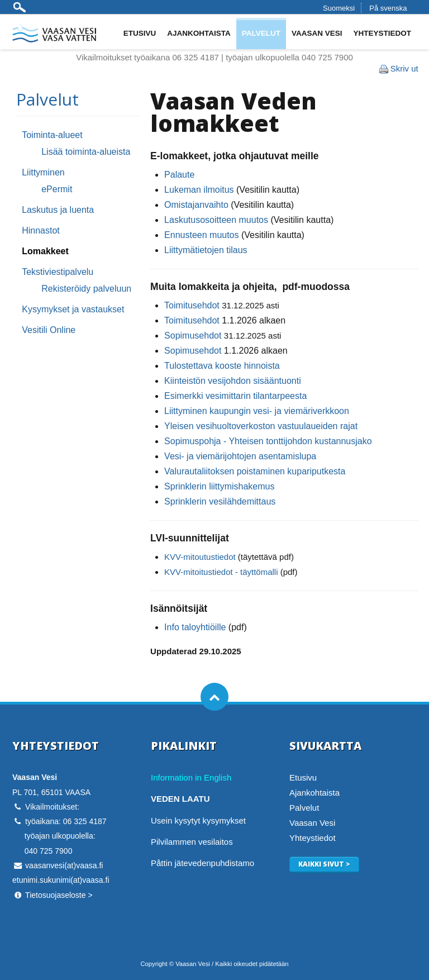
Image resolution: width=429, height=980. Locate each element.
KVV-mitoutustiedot (200, 557)
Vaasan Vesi (317, 33)
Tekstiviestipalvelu (58, 272)
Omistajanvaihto (196, 205)
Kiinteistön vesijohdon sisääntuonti (233, 381)
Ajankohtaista (199, 33)
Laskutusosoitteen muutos (216, 220)
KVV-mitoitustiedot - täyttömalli (221, 572)
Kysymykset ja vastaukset (73, 309)
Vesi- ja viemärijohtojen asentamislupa (240, 456)
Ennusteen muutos (201, 235)
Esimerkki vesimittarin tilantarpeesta (235, 396)
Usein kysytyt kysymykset (198, 820)
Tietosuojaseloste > (59, 895)
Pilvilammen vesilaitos (192, 842)
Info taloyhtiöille (195, 627)
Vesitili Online (49, 330)
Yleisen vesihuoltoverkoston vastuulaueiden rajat (261, 426)
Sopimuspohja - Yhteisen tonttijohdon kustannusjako (268, 441)
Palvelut (261, 33)
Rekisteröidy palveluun (86, 289)
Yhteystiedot (382, 33)
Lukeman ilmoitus (199, 190)
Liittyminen (43, 172)
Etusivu (140, 33)
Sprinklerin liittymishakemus (219, 486)
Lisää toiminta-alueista (86, 152)
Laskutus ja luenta (58, 210)
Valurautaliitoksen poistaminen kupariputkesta (255, 471)
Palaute (179, 175)
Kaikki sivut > (324, 864)
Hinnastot (41, 230)
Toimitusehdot (192, 305)
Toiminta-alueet (52, 135)
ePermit (57, 189)
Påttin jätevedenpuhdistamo (202, 863)
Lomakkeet (45, 251)
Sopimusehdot (193, 336)
